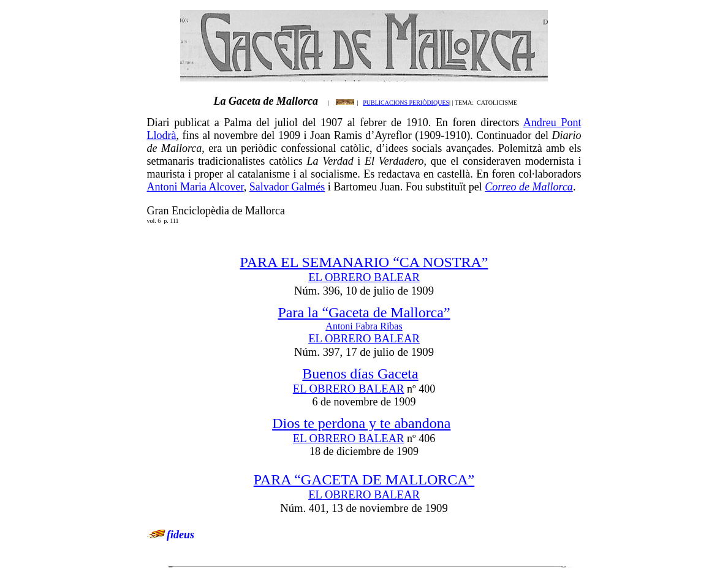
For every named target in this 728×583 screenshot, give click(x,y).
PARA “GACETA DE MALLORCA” (364, 480)
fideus (180, 535)
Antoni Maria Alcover (195, 187)
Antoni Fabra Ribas (364, 326)
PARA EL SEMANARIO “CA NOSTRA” (364, 262)
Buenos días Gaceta (360, 374)
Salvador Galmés (287, 187)
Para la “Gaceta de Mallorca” (364, 312)
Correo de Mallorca (529, 187)
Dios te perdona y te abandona (361, 423)
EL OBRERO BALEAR (364, 277)
